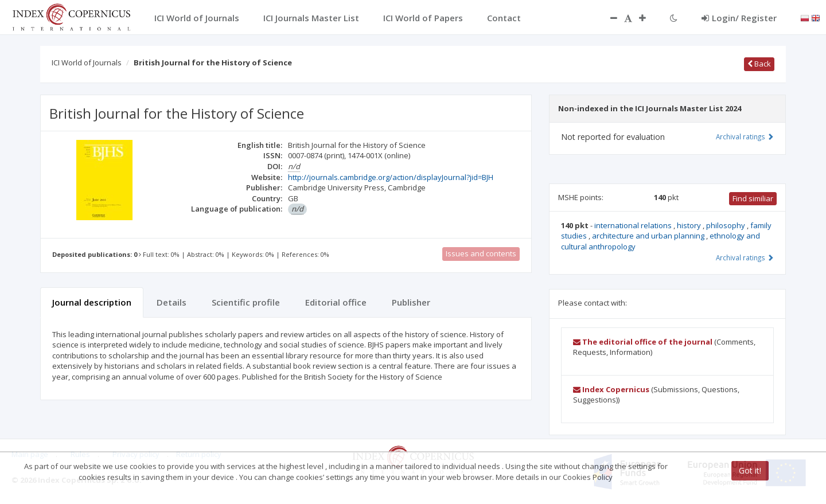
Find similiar (753, 198)
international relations (634, 225)
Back (759, 64)
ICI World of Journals (87, 62)
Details (172, 302)
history (690, 225)
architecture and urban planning (649, 236)
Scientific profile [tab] (246, 302)
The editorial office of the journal (643, 342)
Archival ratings (745, 136)
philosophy (726, 225)
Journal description (92, 302)
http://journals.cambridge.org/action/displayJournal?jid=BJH (391, 177)
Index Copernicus (611, 389)
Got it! (750, 470)
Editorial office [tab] (336, 302)
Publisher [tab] (411, 302)
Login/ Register (739, 18)
